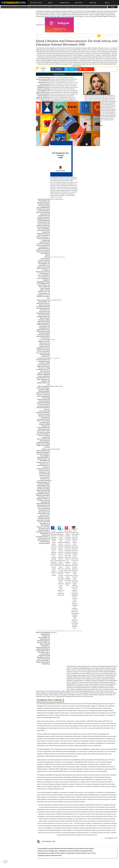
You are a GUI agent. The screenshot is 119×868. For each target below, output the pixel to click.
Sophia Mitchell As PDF (93, 126)
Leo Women (57, 358)
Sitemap (6, 861)
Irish (51, 257)
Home (5, 863)
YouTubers (70, 122)
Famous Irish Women (59, 257)
